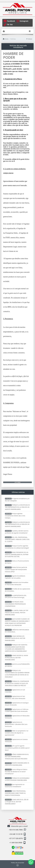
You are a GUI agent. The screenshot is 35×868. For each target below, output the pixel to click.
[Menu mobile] (4, 31)
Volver (29, 39)
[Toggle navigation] (30, 31)
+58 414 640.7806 (16, 830)
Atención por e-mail (17, 826)
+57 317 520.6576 (16, 838)
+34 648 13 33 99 (16, 834)
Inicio (6, 39)
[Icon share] (9, 21)
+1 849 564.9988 (16, 843)
